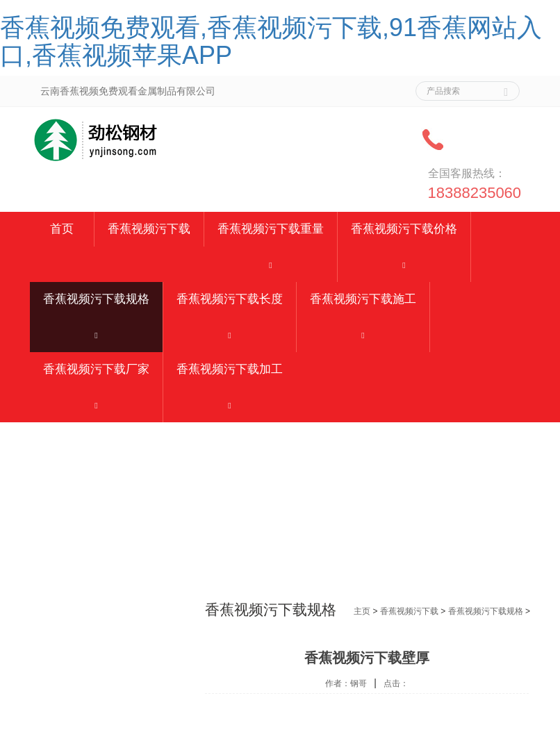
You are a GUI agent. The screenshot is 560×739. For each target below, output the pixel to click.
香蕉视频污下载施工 (363, 299)
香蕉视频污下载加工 (230, 369)
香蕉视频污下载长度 (230, 299)
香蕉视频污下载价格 (404, 229)
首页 (62, 229)
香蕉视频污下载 (149, 229)
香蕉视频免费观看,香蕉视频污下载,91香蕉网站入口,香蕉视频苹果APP (271, 41)
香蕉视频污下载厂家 (96, 369)
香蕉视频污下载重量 (271, 229)
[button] (271, 264)
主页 (362, 611)
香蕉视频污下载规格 (96, 299)
